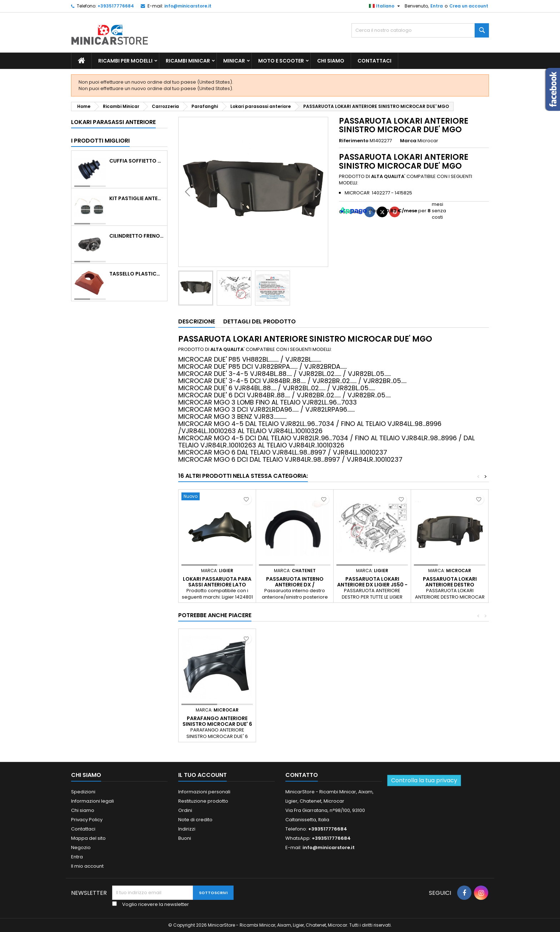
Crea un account (469, 6)
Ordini (185, 810)
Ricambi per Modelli (125, 61)
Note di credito (195, 820)
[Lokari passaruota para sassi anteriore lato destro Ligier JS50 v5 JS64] (217, 497)
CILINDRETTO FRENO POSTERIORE (137, 236)
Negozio (81, 847)
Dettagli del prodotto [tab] (259, 321)
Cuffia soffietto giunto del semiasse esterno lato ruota (137, 161)
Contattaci (374, 61)
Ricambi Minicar (188, 61)
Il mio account (87, 866)
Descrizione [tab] (197, 321)
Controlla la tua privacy (424, 780)
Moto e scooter (281, 61)
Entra (437, 6)
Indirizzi (187, 829)
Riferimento (354, 141)
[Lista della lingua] (385, 6)
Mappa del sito (88, 838)
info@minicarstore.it (188, 6)
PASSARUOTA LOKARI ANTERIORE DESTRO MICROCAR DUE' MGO (450, 585)
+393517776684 (116, 6)
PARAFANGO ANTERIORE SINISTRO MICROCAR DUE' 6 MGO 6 (372, 724)
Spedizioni (83, 792)
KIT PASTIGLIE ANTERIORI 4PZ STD (137, 198)
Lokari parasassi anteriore (113, 122)
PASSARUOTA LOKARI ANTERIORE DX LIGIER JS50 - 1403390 (372, 585)
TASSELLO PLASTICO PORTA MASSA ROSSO (137, 274)
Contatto (302, 775)
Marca (408, 141)
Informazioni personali (204, 792)
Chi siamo (331, 61)
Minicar (234, 61)
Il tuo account (202, 775)
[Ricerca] (420, 30)
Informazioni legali (92, 801)
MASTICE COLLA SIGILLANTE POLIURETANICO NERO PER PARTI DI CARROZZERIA (295, 724)
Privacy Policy (87, 820)
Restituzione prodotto (203, 801)
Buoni (185, 838)
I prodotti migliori (100, 141)
